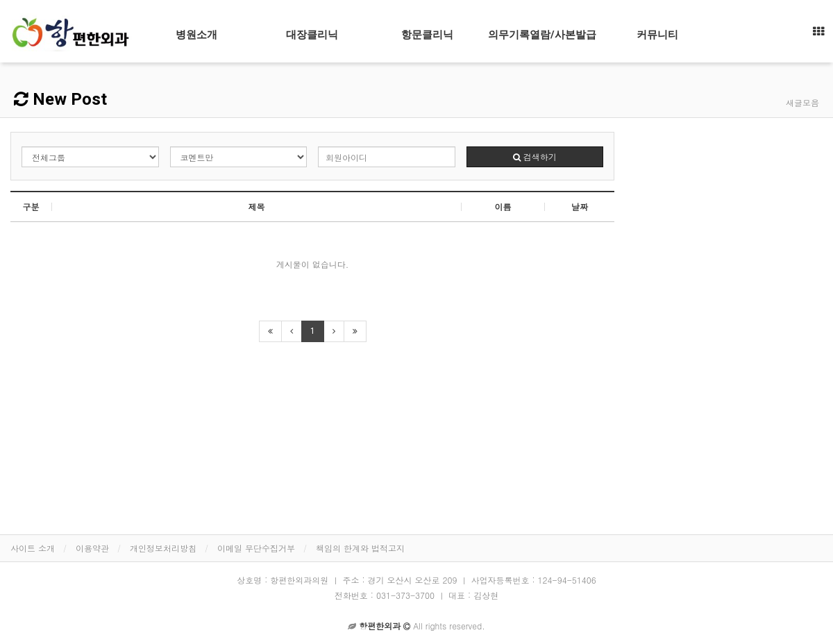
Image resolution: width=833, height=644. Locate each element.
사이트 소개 (33, 548)
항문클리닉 (427, 35)
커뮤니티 (657, 35)
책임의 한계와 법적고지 (360, 548)
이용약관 (92, 548)
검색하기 (535, 156)
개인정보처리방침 (163, 548)
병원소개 (196, 35)
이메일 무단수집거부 (256, 548)
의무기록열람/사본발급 (542, 35)
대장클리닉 (312, 35)
